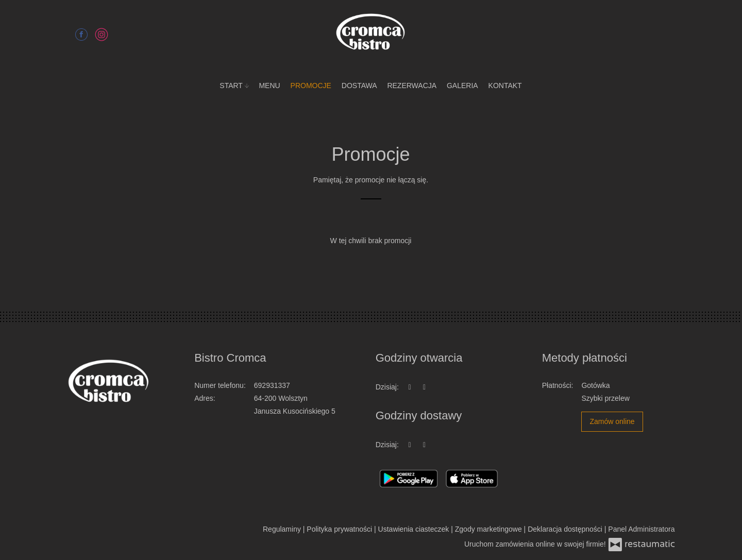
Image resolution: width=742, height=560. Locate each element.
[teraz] (410, 387)
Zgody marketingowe (490, 529)
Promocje (311, 86)
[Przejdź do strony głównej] (371, 33)
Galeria (462, 86)
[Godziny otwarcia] (425, 387)
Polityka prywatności (340, 529)
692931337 (272, 385)
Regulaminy (283, 529)
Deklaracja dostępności (566, 529)
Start (234, 86)
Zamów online (612, 421)
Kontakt (505, 86)
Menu (269, 86)
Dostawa (359, 86)
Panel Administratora (641, 529)
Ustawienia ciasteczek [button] (415, 529)
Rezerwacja (412, 86)
